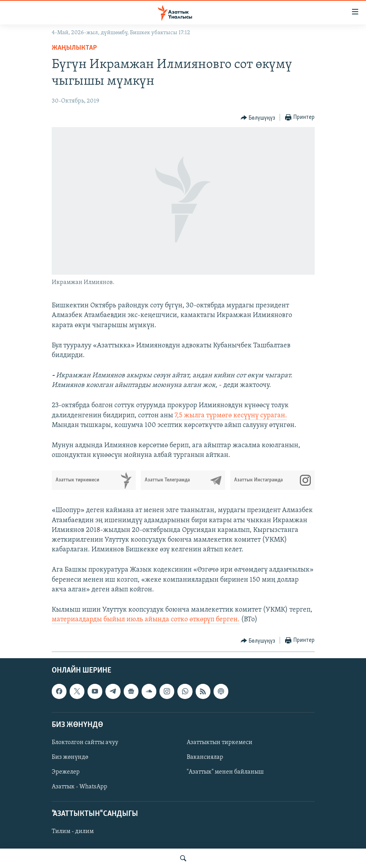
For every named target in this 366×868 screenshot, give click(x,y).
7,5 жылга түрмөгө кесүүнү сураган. (231, 416)
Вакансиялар (205, 757)
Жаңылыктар (74, 48)
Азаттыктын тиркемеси (220, 743)
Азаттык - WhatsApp (80, 787)
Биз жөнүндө (70, 757)
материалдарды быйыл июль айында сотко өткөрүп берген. (146, 620)
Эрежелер (66, 772)
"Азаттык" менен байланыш (225, 772)
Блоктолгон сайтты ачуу (85, 743)
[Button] (258, 118)
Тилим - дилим (73, 832)
